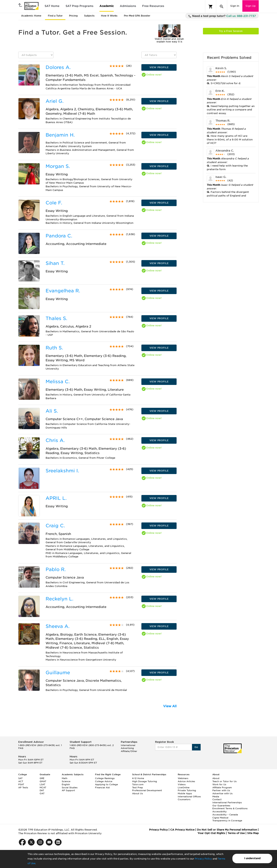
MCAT (43, 788)
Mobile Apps (185, 793)
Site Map (253, 833)
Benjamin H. (60, 135)
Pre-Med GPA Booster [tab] (137, 16)
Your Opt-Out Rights (211, 833)
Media (216, 797)
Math (65, 778)
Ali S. (52, 411)
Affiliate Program (222, 788)
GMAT (43, 781)
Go (196, 747)
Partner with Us (221, 790)
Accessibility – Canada (225, 815)
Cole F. (54, 203)
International (128, 745)
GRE (42, 778)
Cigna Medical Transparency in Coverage (227, 819)
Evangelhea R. (63, 291)
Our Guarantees (221, 806)
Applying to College (106, 784)
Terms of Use (236, 833)
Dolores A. (58, 67)
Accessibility (219, 812)
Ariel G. (55, 101)
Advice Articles (186, 781)
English (66, 784)
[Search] (222, 7)
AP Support (68, 790)
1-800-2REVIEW (40, 745)
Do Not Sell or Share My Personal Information (227, 830)
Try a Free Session (231, 31)
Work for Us (219, 784)
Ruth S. (54, 348)
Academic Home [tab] (31, 16)
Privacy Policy (203, 859)
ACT (21, 781)
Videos (182, 784)
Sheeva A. (58, 626)
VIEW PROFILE (159, 67)
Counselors (184, 799)
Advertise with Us (222, 793)
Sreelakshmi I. (62, 471)
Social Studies (70, 788)
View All (170, 706)
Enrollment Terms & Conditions (230, 808)
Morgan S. (58, 166)
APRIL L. (56, 498)
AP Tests (23, 788)
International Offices (189, 797)
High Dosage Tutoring (145, 781)
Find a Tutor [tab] (55, 16)
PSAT (21, 784)
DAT (42, 790)
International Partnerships (227, 803)
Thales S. (56, 318)
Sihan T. (55, 263)
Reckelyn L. (59, 599)
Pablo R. (56, 569)
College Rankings (105, 778)
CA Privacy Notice (182, 830)
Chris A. (55, 440)
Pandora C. (59, 236)
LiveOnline (184, 788)
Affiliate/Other (129, 751)
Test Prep (138, 788)
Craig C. (55, 526)
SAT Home (52, 6)
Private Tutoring (187, 790)
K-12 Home (138, 778)
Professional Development (147, 790)
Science (66, 781)
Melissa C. (58, 382)
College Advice (104, 781)
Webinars (183, 778)
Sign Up (251, 6)
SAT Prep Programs (79, 6)
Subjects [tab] (89, 16)
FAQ (21, 748)
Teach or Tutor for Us (224, 781)
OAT (42, 793)
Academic (107, 6)
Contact (217, 799)
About (216, 778)
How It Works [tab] (109, 16)
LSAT (42, 784)
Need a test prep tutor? (222, 16)
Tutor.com (138, 784)
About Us (138, 793)
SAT (20, 778)
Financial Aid (102, 788)
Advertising (127, 748)
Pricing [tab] (73, 16)
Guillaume (58, 673)
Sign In (235, 6)
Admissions (128, 6)
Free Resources (153, 6)
